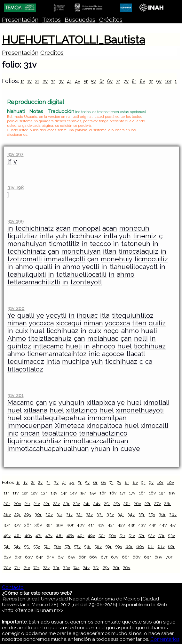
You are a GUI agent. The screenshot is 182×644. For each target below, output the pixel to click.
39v (59, 525)
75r (96, 567)
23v (76, 503)
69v (158, 557)
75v (106, 567)
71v (27, 567)
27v (158, 503)
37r (7, 525)
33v (110, 514)
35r (141, 514)
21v (37, 503)
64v (50, 557)
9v (159, 81)
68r (126, 557)
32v (89, 514)
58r (87, 546)
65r (61, 557)
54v (17, 546)
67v (115, 557)
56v (57, 546)
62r (171, 546)
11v (16, 493)
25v (117, 503)
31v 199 (16, 221)
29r (18, 514)
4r (69, 81)
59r (108, 546)
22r (47, 503)
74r (76, 567)
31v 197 (15, 154)
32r (79, 514)
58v (98, 546)
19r (162, 493)
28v (7, 514)
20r (7, 503)
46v (28, 535)
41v (101, 525)
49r (81, 535)
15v (93, 493)
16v (113, 493)
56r (47, 546)
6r (102, 81)
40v (81, 525)
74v (86, 567)
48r (59, 535)
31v (69, 514)
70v (7, 567)
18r (142, 493)
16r (103, 493)
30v (49, 514)
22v (56, 503)
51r (123, 535)
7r (118, 81)
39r (49, 525)
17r (123, 493)
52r (142, 535)
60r (129, 546)
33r (100, 514)
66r (82, 557)
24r (87, 503)
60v (140, 546)
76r (116, 567)
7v (126, 81)
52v (151, 535)
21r (28, 503)
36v (173, 514)
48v (70, 535)
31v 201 (15, 395)
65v (71, 557)
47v (49, 535)
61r (151, 546)
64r (39, 557)
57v (77, 546)
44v (163, 525)
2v (45, 81)
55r (27, 546)
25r (107, 503)
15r (83, 493)
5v (93, 81)
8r (134, 81)
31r (59, 514)
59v (119, 546)
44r (152, 525)
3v (61, 81)
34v (131, 514)
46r (18, 535)
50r (102, 535)
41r (91, 525)
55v (37, 546)
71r (17, 567)
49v (91, 535)
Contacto (13, 587)
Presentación (20, 20)
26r (127, 503)
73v (67, 567)
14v (73, 493)
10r (168, 81)
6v (110, 81)
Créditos (111, 20)
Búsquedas (80, 20)
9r (151, 81)
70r (169, 557)
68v (136, 557)
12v (34, 493)
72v (46, 567)
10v (170, 482)
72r (36, 567)
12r (25, 493)
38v (38, 525)
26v (137, 503)
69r (147, 557)
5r (86, 81)
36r (162, 514)
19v (172, 493)
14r (64, 493)
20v (17, 503)
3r (53, 81)
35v (152, 514)
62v (7, 557)
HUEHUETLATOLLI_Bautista (74, 40)
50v (112, 535)
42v (121, 525)
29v (28, 514)
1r (22, 81)
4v (78, 81)
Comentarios (165, 639)
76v (127, 567)
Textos (51, 20)
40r (70, 525)
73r (56, 567)
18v (152, 493)
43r (131, 525)
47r (39, 535)
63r (18, 557)
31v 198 (16, 187)
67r (104, 557)
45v (7, 535)
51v (132, 535)
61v (161, 546)
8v (142, 81)
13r (44, 493)
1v (29, 81)
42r (111, 525)
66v (93, 557)
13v (54, 493)
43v (142, 525)
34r (121, 514)
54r (7, 546)
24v (97, 503)
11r (6, 493)
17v (132, 493)
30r (38, 514)
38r (28, 525)
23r (67, 503)
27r (148, 503)
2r (37, 81)
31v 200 (16, 308)
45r (173, 525)
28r (167, 503)
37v (17, 525)
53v (171, 535)
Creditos (52, 53)
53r (162, 535)
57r (68, 546)
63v (29, 557)
